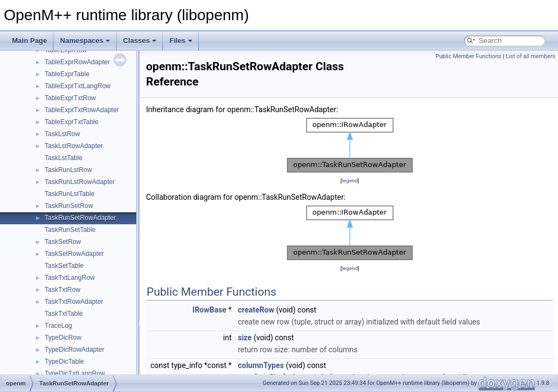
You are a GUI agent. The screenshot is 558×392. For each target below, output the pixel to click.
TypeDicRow (63, 338)
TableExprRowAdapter (77, 62)
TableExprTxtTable (72, 122)
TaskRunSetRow (69, 206)
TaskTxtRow (62, 290)
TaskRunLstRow (68, 170)
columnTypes (261, 365)
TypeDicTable (64, 362)
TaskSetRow (63, 242)
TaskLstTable (63, 158)
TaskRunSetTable (70, 230)
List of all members (530, 56)
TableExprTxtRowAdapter (82, 110)
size (244, 338)
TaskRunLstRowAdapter (80, 182)
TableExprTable (67, 74)
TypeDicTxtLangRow (75, 373)
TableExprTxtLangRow (78, 86)
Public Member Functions (468, 56)
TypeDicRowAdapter (74, 350)
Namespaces (85, 41)
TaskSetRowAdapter (74, 254)
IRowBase (209, 310)
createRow (256, 310)
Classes (140, 41)
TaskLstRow (62, 134)
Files (181, 41)
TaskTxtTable (64, 314)
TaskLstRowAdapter (74, 146)
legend (350, 180)
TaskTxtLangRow (70, 278)
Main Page (29, 41)
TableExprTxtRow (70, 98)
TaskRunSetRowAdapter (80, 218)
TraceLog (58, 326)
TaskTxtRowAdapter (74, 302)
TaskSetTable (64, 266)
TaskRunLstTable (69, 194)
